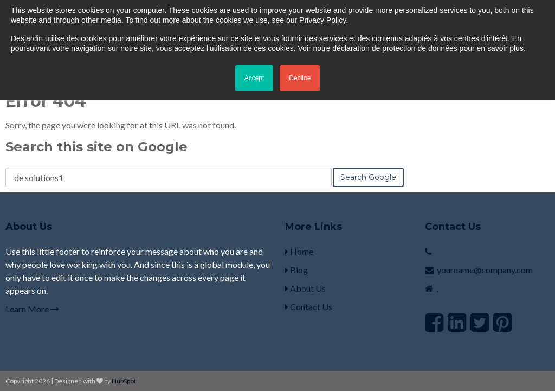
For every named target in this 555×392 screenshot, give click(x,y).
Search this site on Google (96, 147)
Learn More (32, 309)
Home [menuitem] (299, 251)
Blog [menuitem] (296, 270)
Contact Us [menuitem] (309, 307)
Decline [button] (300, 78)
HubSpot (124, 381)
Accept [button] (254, 78)
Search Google (368, 177)
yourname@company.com (485, 270)
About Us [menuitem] (305, 288)
